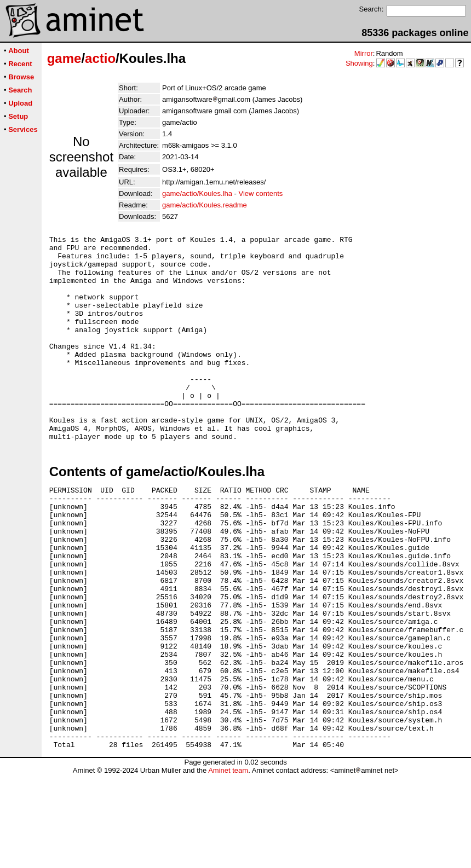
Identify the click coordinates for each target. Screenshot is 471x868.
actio (100, 58)
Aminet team (228, 864)
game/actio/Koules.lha (197, 193)
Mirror (364, 53)
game (64, 58)
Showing (359, 63)
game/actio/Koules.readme (205, 205)
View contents (261, 193)
